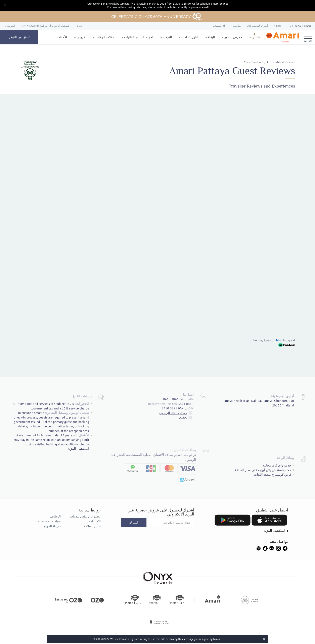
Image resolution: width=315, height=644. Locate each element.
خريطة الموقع (52, 526)
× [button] (264, 639)
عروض (81, 37)
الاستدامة (95, 521)
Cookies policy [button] (101, 639)
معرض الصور (233, 37)
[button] (300, 26)
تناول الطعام (190, 37)
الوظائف (55, 516)
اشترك (134, 523)
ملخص (256, 37)
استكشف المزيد (79, 447)
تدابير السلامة (92, 526)
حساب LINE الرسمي (178, 401)
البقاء (211, 37)
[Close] (5, 5)
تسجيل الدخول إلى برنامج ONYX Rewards (45, 26)
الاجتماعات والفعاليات (139, 37)
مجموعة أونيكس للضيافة (85, 516)
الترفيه (167, 37)
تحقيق (189, 406)
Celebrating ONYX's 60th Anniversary (157, 17)
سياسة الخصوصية (49, 521)
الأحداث (62, 37)
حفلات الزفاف (105, 37)
